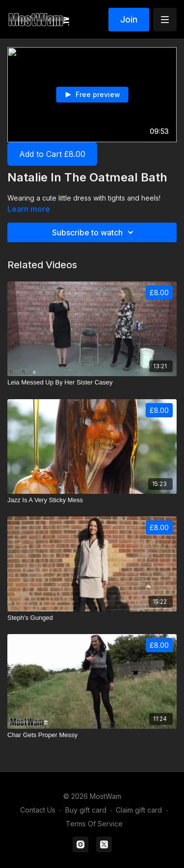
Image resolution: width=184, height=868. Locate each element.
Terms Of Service (94, 824)
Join (129, 19)
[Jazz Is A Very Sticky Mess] (92, 500)
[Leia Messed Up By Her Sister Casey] (92, 383)
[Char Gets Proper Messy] (92, 735)
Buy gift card (86, 810)
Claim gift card (139, 810)
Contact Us (38, 810)
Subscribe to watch (94, 232)
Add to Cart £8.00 (52, 154)
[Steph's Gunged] (92, 618)
